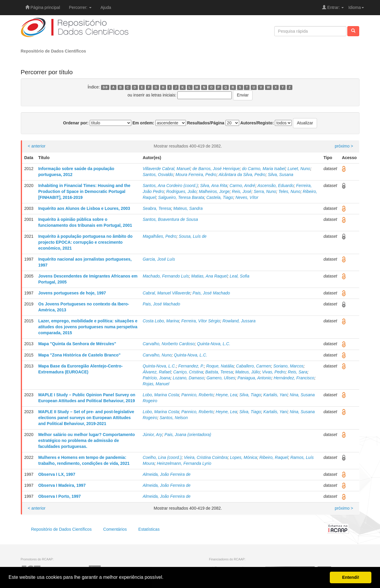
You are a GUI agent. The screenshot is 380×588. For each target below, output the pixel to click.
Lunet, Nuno (299, 169)
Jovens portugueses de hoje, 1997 (72, 293)
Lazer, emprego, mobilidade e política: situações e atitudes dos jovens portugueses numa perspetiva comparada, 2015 (88, 327)
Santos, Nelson (174, 418)
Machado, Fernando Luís (166, 276)
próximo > (344, 146)
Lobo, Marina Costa (161, 395)
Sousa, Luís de (193, 236)
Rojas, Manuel (156, 384)
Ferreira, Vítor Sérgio (201, 321)
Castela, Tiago (220, 197)
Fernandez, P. (191, 366)
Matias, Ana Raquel (209, 276)
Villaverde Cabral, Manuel (166, 169)
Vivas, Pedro (274, 372)
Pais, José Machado (211, 293)
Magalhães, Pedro (160, 236)
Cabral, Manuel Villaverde (166, 293)
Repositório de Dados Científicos (53, 51)
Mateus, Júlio (247, 372)
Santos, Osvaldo (158, 175)
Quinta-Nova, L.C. (214, 344)
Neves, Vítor (247, 197)
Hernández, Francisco (294, 378)
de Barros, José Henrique (216, 169)
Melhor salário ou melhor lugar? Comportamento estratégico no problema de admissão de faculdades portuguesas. (87, 440)
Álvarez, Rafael (157, 372)
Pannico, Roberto (197, 395)
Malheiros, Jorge (214, 191)
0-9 (105, 87)
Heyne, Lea (226, 395)
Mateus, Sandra (188, 208)
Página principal (43, 7)
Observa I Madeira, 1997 (62, 485)
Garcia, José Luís (159, 259)
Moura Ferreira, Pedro (196, 175)
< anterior (37, 146)
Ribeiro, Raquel (274, 457)
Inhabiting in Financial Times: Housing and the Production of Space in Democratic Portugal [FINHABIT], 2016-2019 (84, 191)
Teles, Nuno (289, 191)
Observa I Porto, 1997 (60, 496)
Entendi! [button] (351, 577)
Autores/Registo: (257, 123)
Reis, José (242, 191)
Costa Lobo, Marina (161, 321)
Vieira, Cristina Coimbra (206, 457)
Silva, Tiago (250, 395)
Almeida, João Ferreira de (167, 474)
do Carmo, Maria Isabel (264, 169)
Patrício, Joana (156, 378)
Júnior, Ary (152, 435)
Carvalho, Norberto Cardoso (169, 344)
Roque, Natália (220, 366)
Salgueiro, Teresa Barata (181, 197)
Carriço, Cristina (188, 372)
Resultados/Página (206, 123)
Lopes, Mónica (243, 457)
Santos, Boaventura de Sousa (170, 219)
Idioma (356, 7)
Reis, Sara (298, 372)
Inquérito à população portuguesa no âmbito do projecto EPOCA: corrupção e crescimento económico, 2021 (85, 242)
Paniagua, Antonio (254, 378)
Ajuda (106, 7)
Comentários (115, 529)
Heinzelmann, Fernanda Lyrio (184, 463)
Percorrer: (80, 7)
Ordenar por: (76, 123)
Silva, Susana (280, 175)
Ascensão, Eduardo (275, 186)
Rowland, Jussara (239, 321)
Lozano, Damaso (188, 378)
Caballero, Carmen (253, 366)
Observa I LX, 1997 (57, 474)
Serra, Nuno (265, 191)
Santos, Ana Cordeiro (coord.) (170, 186)
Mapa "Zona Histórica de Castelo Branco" (79, 355)
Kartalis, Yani (275, 395)
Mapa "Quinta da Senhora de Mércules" (77, 344)
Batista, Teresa (219, 372)
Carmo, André (243, 186)
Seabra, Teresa (157, 208)
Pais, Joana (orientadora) (188, 435)
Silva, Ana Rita (213, 186)
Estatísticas (149, 529)
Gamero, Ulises (221, 378)
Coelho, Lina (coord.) (162, 457)
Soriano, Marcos (288, 366)
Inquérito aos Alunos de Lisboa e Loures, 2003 (84, 208)
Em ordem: (143, 123)
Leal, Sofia (239, 276)
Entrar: (333, 7)
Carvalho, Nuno (157, 355)
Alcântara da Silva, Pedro (242, 175)
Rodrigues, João (182, 191)
